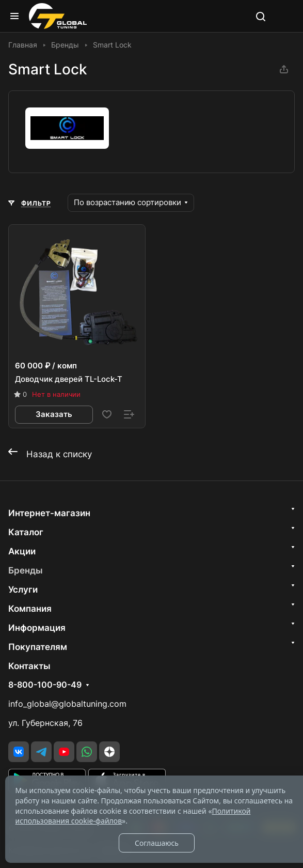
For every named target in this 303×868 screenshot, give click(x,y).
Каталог (26, 532)
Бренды (26, 570)
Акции (22, 551)
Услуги (23, 590)
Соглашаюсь (157, 843)
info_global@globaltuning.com (67, 704)
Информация (37, 628)
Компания (30, 609)
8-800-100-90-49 (45, 685)
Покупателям (38, 647)
